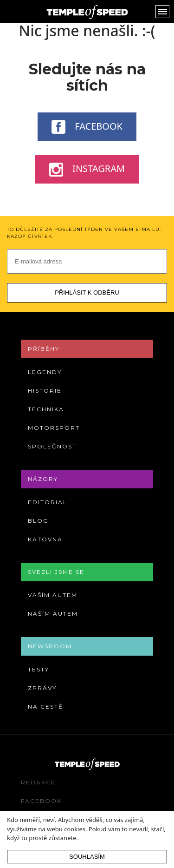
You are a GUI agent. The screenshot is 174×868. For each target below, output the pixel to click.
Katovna (45, 539)
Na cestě (45, 707)
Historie (45, 391)
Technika (46, 409)
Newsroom (50, 646)
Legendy (45, 372)
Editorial (48, 502)
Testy (39, 669)
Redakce (38, 782)
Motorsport (54, 428)
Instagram (87, 169)
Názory (43, 479)
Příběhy (44, 349)
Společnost (52, 446)
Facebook (87, 127)
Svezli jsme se (56, 572)
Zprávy (42, 688)
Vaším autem (53, 595)
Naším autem (53, 614)
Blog (38, 521)
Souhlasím (87, 857)
